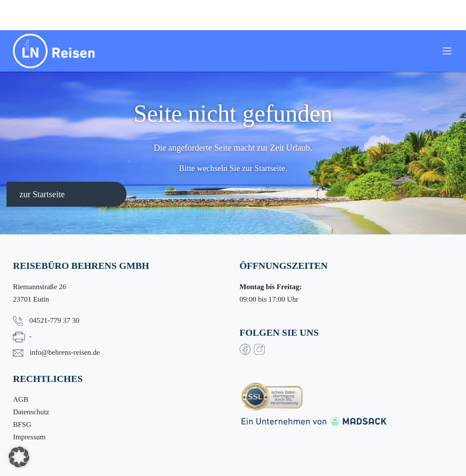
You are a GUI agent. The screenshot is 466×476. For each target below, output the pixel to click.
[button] (19, 457)
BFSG (22, 424)
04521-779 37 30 (54, 320)
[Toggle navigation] (447, 51)
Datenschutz (31, 412)
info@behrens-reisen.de (65, 352)
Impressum (29, 437)
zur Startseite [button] (42, 194)
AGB (21, 399)
